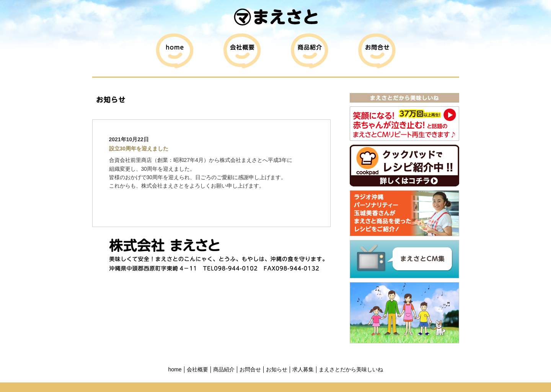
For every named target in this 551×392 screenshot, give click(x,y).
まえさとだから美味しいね (351, 369)
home (175, 369)
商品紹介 (224, 369)
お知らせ (277, 369)
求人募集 (303, 369)
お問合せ (250, 369)
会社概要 (197, 369)
